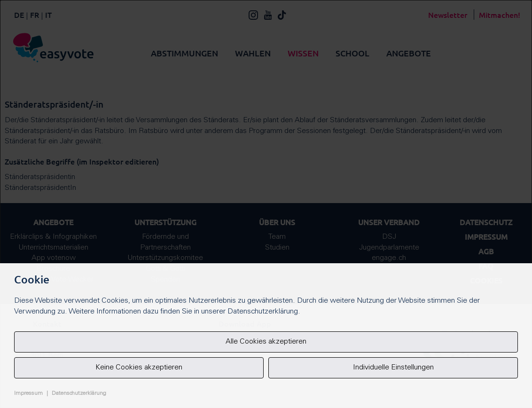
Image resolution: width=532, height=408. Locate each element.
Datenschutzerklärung (79, 393)
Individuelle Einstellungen (393, 368)
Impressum (28, 393)
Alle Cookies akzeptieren (266, 342)
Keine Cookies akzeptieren (139, 368)
